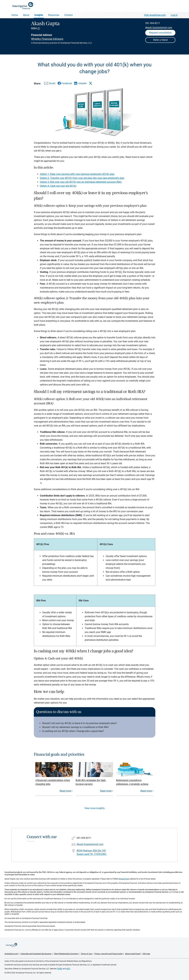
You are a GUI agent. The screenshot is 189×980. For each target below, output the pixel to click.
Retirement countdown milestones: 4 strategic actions (132, 782)
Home (15, 15)
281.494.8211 (153, 23)
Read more (65, 791)
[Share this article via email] (49, 84)
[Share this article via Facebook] (65, 83)
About (26, 15)
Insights (39, 15)
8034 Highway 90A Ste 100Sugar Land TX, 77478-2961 (92, 852)
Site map (146, 954)
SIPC (68, 969)
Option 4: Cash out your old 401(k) (58, 186)
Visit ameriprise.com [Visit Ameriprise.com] (155, 15)
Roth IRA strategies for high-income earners (91, 782)
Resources (54, 15)
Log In (174, 15)
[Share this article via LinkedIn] (80, 83)
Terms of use (86, 954)
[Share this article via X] (91, 83)
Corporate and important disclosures (36, 954)
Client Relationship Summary (66, 954)
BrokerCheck (124, 879)
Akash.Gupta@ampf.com (159, 28)
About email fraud (133, 954)
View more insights (94, 808)
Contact (68, 15)
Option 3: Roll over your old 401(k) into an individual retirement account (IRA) (81, 182)
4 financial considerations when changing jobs (53, 782)
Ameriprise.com (11, 954)
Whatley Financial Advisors (47, 39)
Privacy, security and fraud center (108, 954)
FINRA (60, 969)
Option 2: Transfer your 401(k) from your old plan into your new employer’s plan (82, 178)
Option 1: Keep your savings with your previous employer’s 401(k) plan (77, 174)
